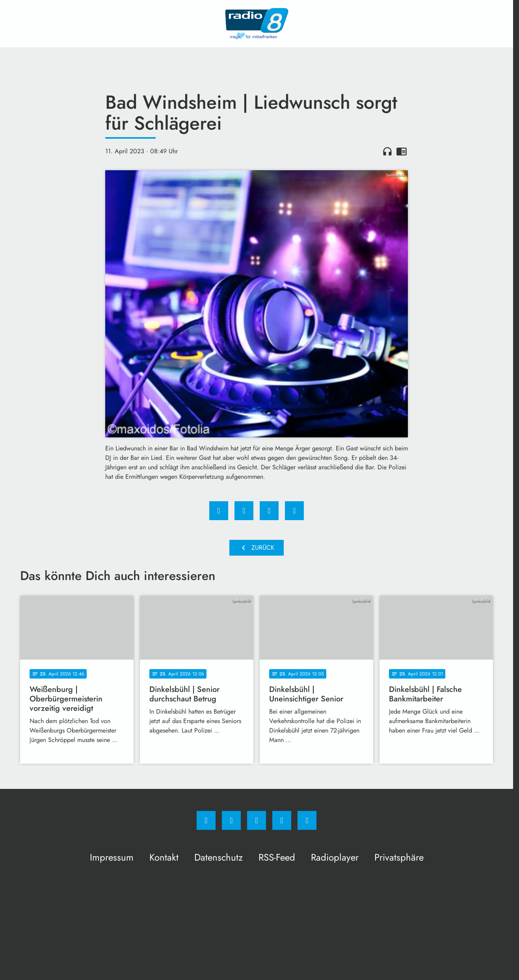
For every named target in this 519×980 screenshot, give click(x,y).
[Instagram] (231, 820)
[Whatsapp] (257, 820)
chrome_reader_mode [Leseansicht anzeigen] (402, 151)
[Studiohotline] (282, 820)
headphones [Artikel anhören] (387, 151)
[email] (307, 820)
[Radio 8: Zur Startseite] (257, 24)
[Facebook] (206, 820)
